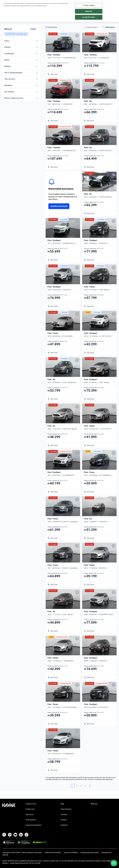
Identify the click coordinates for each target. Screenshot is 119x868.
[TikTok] (26, 835)
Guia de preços (66, 809)
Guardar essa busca (59, 206)
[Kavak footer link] (9, 815)
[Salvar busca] (91, 27)
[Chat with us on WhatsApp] (114, 863)
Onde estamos (31, 820)
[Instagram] (10, 835)
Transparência (106, 852)
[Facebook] (4, 835)
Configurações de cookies (90, 852)
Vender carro (30, 809)
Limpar (33, 29)
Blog (62, 804)
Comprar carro (31, 804)
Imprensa (64, 825)
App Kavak (29, 814)
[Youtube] (15, 835)
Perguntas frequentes (33, 825)
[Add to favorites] (77, 36)
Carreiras (64, 814)
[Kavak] (6, 3)
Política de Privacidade (53, 852)
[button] (16, 34)
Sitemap (5, 855)
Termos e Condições (71, 852)
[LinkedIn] (21, 835)
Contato (64, 820)
